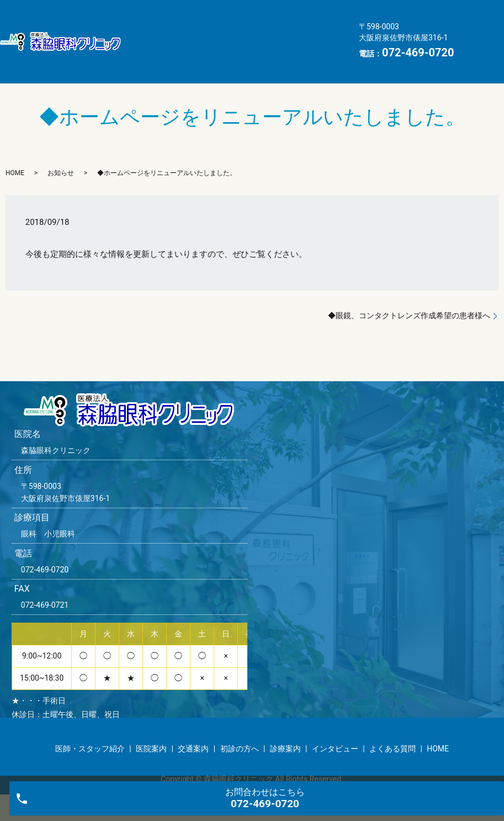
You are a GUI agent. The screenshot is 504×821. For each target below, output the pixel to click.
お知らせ (61, 155)
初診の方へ (153, 33)
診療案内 (214, 33)
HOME (217, 50)
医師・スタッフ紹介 (170, 15)
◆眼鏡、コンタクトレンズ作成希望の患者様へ (409, 298)
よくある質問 (157, 50)
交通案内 (303, 15)
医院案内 (247, 15)
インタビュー (278, 33)
